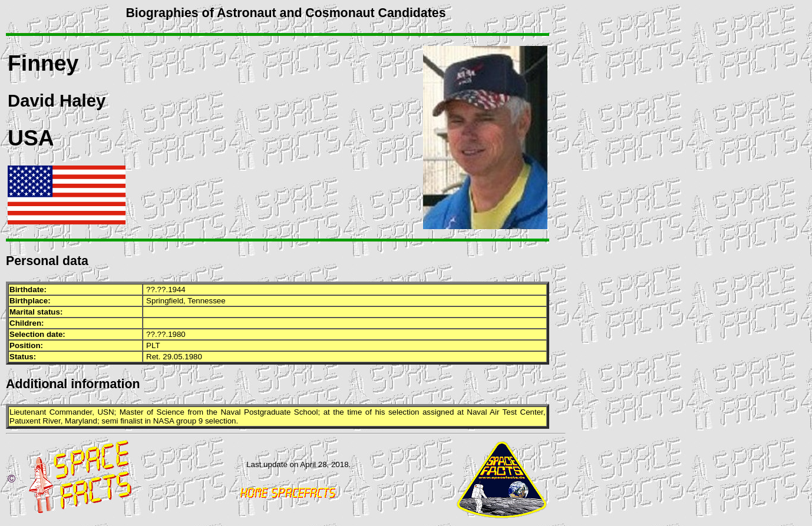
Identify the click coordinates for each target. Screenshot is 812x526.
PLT (153, 345)
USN (105, 412)
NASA (164, 421)
